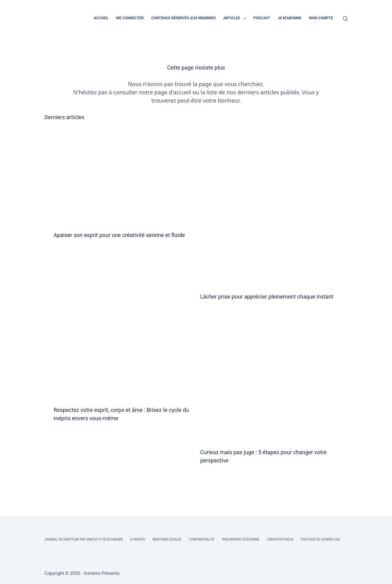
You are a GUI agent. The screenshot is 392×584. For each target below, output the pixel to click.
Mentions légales (167, 539)
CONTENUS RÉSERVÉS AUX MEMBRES (183, 18)
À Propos (138, 539)
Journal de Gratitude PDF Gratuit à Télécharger (84, 539)
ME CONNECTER (130, 18)
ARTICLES (236, 18)
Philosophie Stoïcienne (241, 539)
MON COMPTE (321, 18)
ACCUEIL (101, 18)
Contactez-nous (280, 539)
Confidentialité (202, 539)
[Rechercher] (345, 19)
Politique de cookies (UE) (320, 539)
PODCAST (262, 18)
